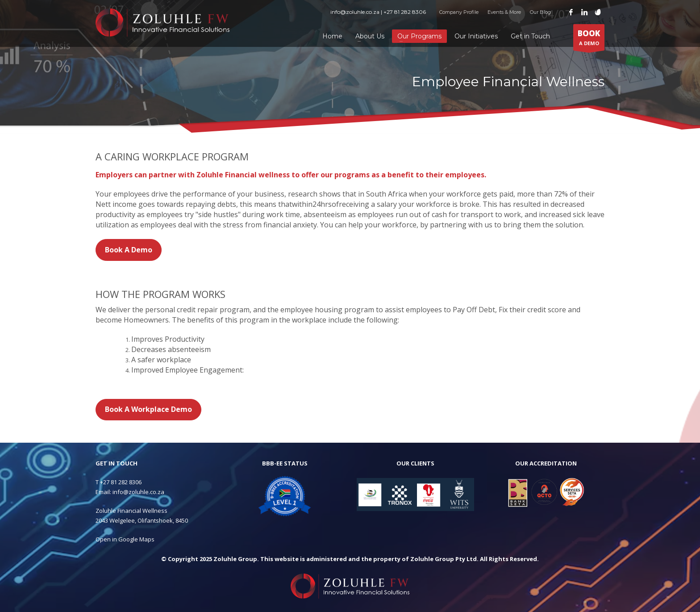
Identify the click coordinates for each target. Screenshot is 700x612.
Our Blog (540, 12)
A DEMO (589, 39)
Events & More (504, 12)
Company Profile (459, 12)
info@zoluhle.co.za (138, 492)
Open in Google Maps (125, 539)
